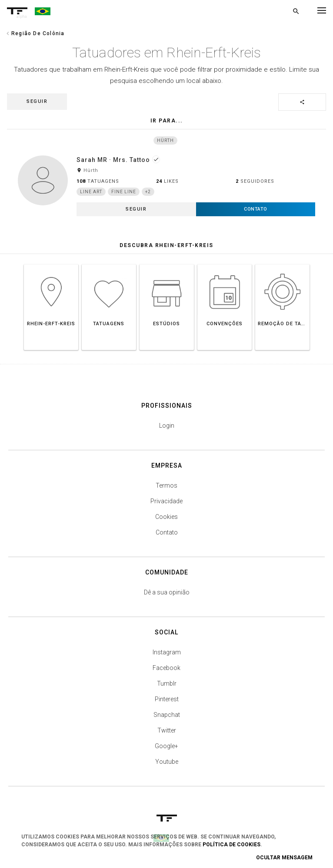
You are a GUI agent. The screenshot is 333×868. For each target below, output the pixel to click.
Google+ (166, 746)
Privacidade (166, 501)
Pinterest (167, 699)
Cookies (166, 517)
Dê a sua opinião (167, 592)
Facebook (166, 668)
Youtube (167, 762)
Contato (167, 532)
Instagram (167, 652)
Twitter (167, 730)
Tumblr (167, 683)
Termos (166, 485)
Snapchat (167, 715)
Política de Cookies (231, 845)
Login (167, 426)
